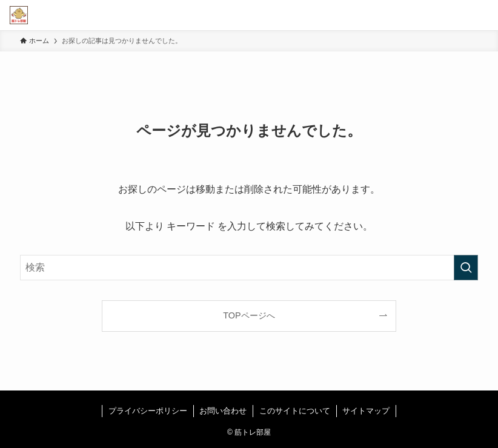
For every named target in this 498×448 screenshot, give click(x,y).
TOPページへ (249, 315)
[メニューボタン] (483, 15)
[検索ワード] (249, 268)
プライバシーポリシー (148, 411)
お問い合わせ (223, 411)
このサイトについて (295, 411)
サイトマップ (366, 411)
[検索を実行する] (466, 268)
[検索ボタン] (453, 15)
